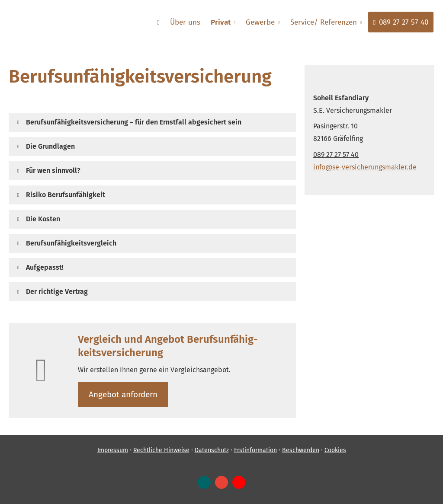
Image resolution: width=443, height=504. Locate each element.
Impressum (113, 450)
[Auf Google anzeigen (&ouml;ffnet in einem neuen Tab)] (221, 482)
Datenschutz (212, 450)
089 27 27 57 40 (336, 155)
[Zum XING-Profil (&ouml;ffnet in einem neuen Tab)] (204, 482)
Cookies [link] (335, 450)
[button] (134, 122)
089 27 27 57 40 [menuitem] (401, 22)
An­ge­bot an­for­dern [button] (123, 394)
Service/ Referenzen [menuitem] (324, 22)
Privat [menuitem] (221, 22)
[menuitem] (158, 22)
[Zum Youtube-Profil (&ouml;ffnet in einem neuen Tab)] (239, 482)
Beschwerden (301, 450)
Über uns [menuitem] (185, 22)
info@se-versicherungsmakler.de (365, 167)
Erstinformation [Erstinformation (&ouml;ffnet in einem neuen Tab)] (255, 450)
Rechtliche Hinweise (161, 450)
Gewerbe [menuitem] (260, 22)
